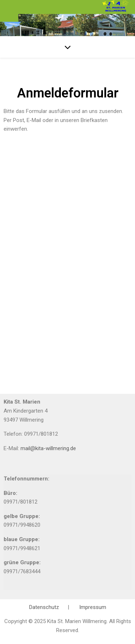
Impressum (93, 607)
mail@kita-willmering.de (48, 448)
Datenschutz (45, 607)
